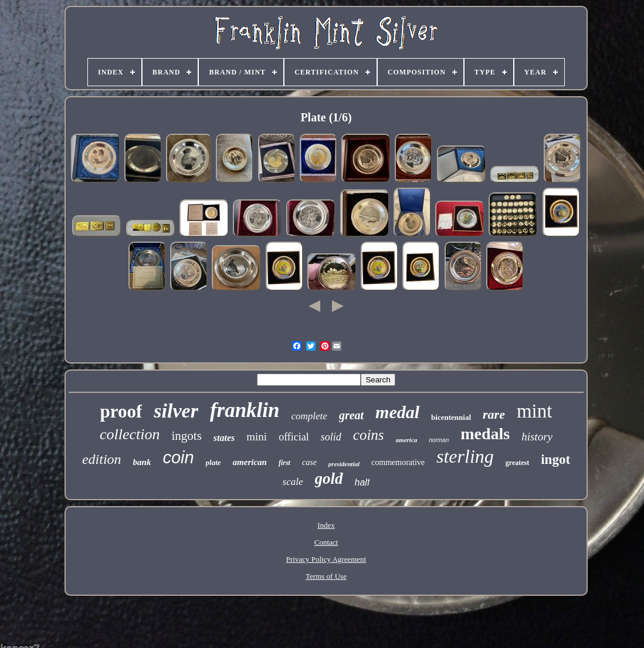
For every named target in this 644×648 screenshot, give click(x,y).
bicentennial (451, 417)
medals (485, 434)
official (294, 437)
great (351, 415)
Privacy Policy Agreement (326, 559)
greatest (517, 463)
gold (329, 479)
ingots (187, 436)
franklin (245, 410)
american (250, 462)
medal (397, 412)
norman (439, 440)
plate (213, 462)
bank (142, 462)
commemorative (398, 462)
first (284, 463)
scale (293, 482)
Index (326, 525)
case (309, 462)
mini (257, 437)
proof (121, 411)
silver (176, 411)
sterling (465, 456)
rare (494, 414)
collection (130, 434)
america (407, 440)
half (362, 482)
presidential (344, 464)
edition (102, 459)
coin (178, 457)
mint (535, 411)
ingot (555, 459)
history (537, 437)
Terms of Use (326, 576)
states (224, 438)
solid (331, 437)
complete (309, 416)
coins (369, 435)
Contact (326, 542)
